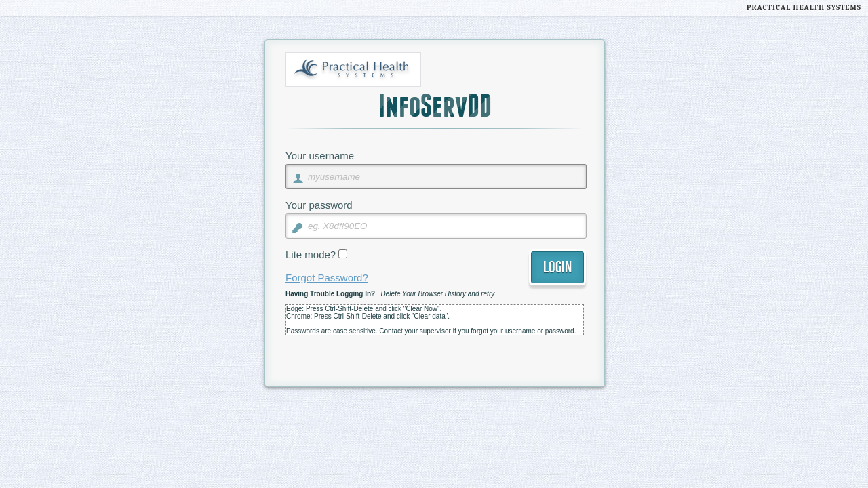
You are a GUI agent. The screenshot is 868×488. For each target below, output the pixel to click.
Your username (320, 156)
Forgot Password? (327, 278)
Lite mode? (311, 255)
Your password (319, 205)
